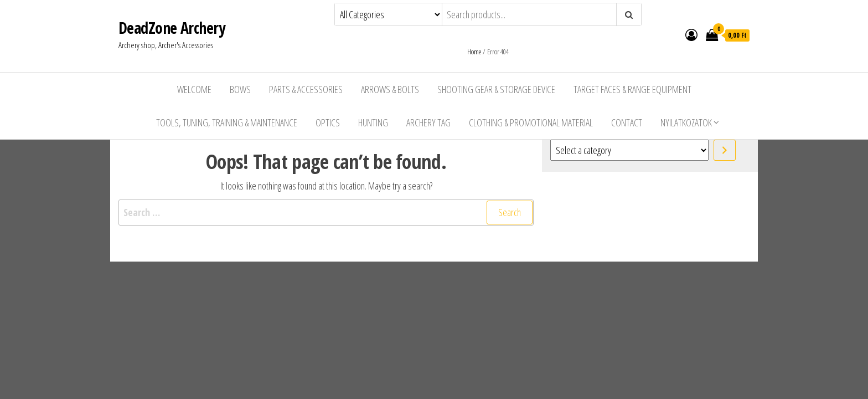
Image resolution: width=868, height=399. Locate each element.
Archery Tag (428, 122)
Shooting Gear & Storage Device (496, 89)
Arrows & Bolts (390, 89)
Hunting (373, 122)
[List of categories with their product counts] (629, 150)
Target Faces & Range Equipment (632, 89)
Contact (627, 122)
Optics (328, 122)
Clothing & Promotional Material (531, 122)
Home (474, 52)
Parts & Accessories (306, 89)
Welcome (194, 89)
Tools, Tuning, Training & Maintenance (227, 122)
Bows (240, 89)
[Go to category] (725, 150)
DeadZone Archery (172, 28)
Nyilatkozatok (686, 122)
